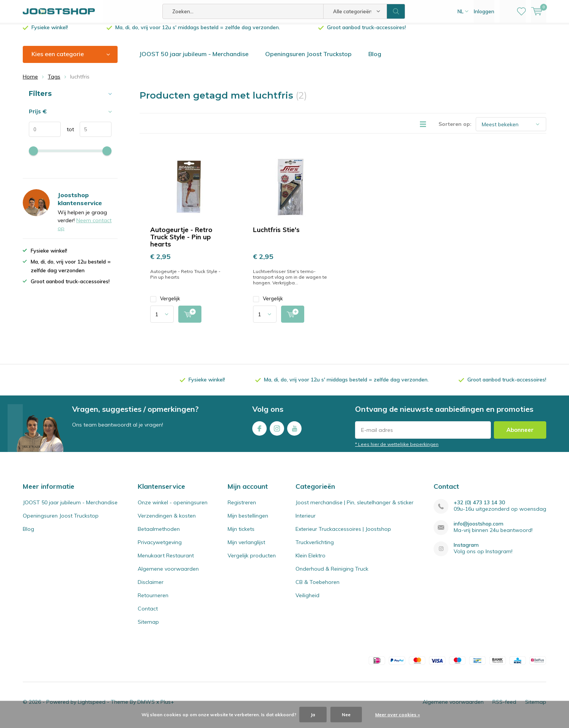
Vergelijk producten (252, 561)
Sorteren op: (455, 130)
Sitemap (148, 628)
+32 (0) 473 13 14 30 (479, 508)
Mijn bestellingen (248, 521)
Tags (54, 82)
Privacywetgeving (160, 548)
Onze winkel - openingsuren (173, 508)
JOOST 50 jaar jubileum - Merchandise (194, 60)
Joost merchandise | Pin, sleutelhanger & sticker (354, 508)
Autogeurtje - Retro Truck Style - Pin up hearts (181, 242)
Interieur (306, 521)
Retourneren (153, 601)
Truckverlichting (315, 548)
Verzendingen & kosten (167, 521)
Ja (313, 715)
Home (30, 82)
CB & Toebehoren (318, 588)
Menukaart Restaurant (166, 561)
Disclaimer (151, 588)
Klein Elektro (310, 561)
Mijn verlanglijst (246, 548)
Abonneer (520, 435)
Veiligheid (307, 601)
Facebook (259, 432)
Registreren (242, 508)
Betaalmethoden (159, 535)
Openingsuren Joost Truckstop (308, 60)
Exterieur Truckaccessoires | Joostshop (343, 535)
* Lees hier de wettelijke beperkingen (397, 450)
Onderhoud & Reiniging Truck (332, 574)
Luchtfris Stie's (276, 235)
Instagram (277, 432)
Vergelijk (165, 304)
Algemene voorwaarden (168, 574)
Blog (375, 60)
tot (67, 135)
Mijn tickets (241, 535)
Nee (346, 715)
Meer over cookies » (398, 715)
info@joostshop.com (479, 530)
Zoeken (396, 11)
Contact (148, 614)
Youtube (294, 432)
